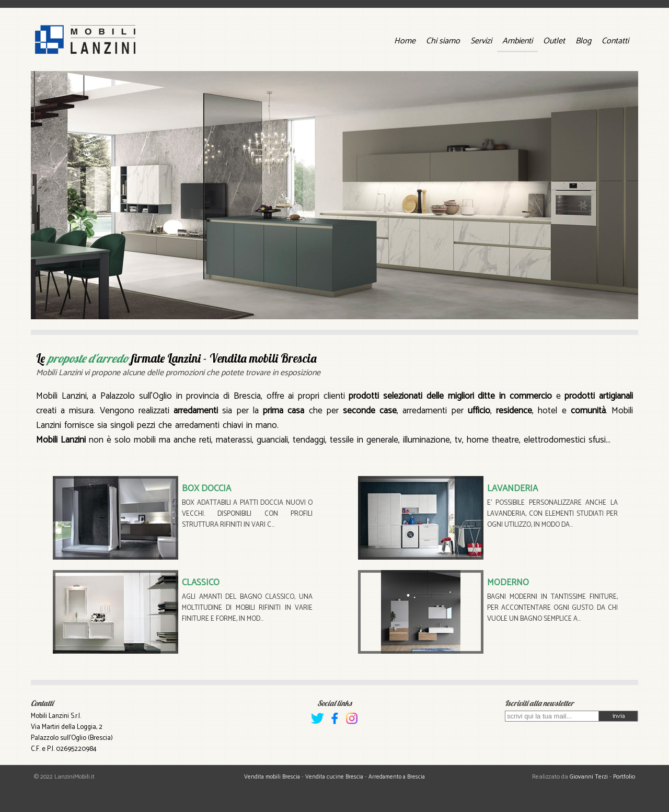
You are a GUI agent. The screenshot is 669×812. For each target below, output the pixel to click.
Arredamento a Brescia (397, 777)
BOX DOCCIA (206, 489)
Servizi (481, 41)
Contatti (615, 41)
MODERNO (508, 583)
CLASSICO (201, 583)
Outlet (554, 41)
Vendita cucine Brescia (334, 777)
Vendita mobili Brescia (272, 777)
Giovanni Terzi (589, 777)
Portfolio (624, 777)
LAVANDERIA (512, 489)
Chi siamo (443, 41)
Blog (583, 41)
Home (405, 41)
